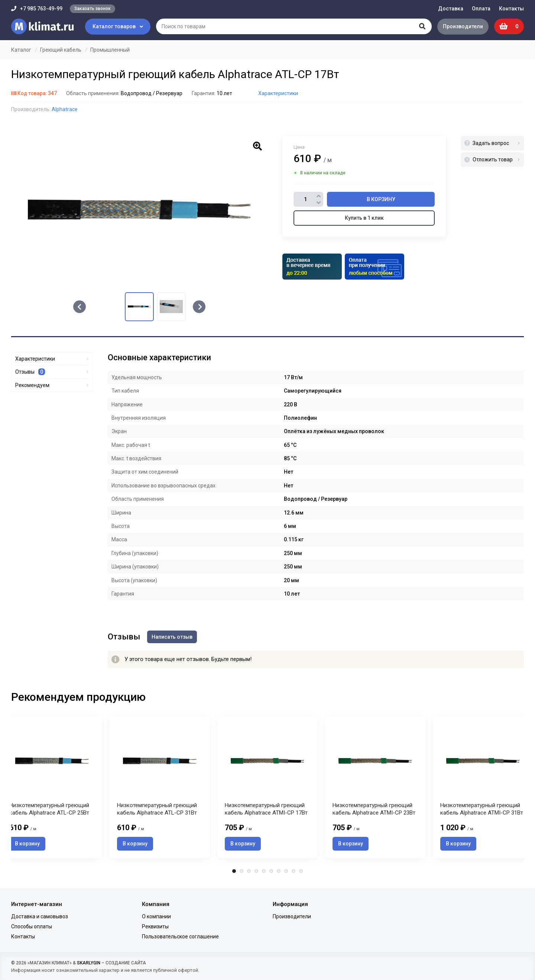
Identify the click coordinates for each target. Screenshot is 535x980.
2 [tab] (241, 871)
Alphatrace (65, 109)
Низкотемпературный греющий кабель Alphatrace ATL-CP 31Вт (157, 810)
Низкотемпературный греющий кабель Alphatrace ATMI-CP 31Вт (482, 810)
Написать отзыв (172, 636)
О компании (156, 916)
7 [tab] (279, 871)
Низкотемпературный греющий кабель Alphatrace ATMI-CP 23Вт (374, 810)
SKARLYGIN (89, 963)
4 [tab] (256, 871)
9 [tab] (294, 871)
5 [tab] (264, 871)
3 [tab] (249, 871)
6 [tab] (271, 871)
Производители (463, 26)
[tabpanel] (267, 788)
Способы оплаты (32, 926)
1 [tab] (234, 871)
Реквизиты (155, 926)
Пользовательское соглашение (180, 937)
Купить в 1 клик (364, 218)
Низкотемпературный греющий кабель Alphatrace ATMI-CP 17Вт (266, 810)
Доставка (451, 9)
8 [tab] (286, 871)
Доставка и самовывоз (40, 916)
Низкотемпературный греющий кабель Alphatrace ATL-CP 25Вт (49, 810)
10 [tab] (301, 871)
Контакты (511, 9)
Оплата (481, 9)
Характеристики (278, 93)
